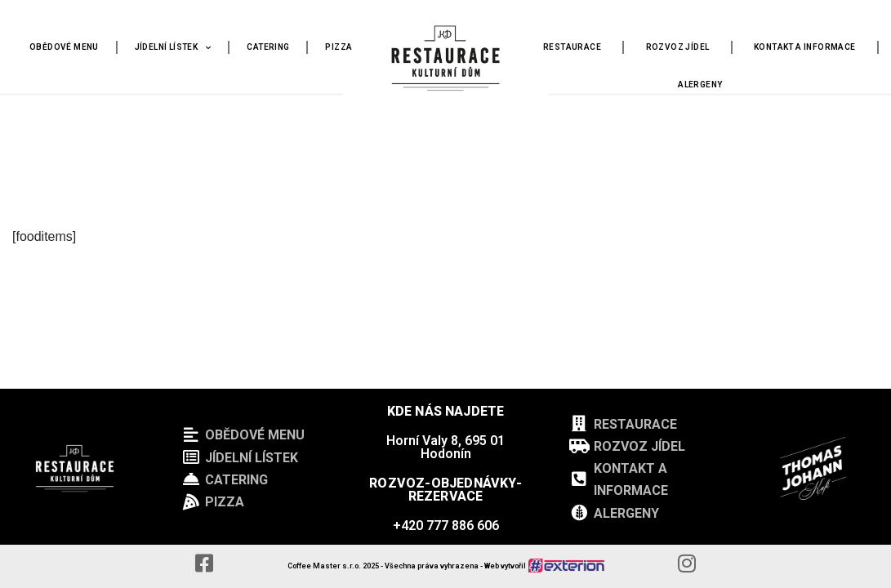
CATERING (268, 47)
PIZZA (339, 47)
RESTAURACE (572, 47)
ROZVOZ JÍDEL (678, 47)
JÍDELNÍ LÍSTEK (173, 48)
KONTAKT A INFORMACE (805, 47)
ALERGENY (700, 85)
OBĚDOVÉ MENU (64, 47)
